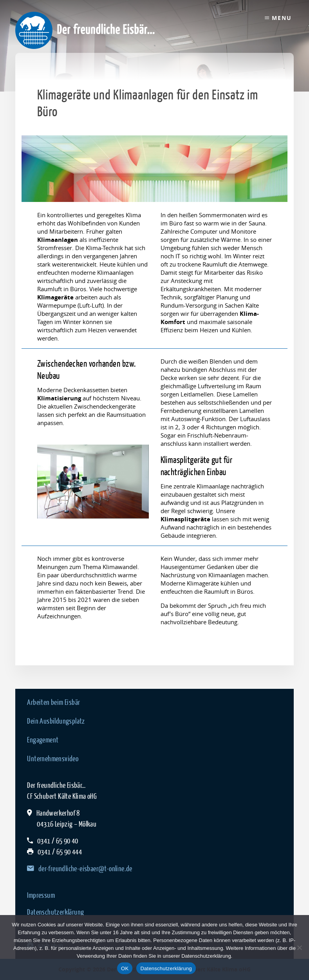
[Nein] (299, 948)
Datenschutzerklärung (55, 912)
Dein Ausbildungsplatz (56, 721)
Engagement (43, 740)
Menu (282, 18)
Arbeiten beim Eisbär (53, 702)
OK (125, 968)
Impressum (41, 895)
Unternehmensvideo (53, 758)
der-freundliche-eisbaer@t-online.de (80, 868)
